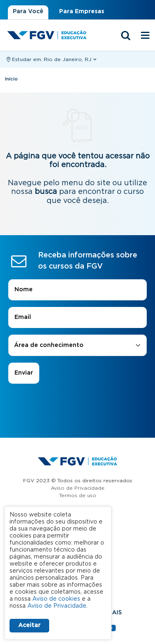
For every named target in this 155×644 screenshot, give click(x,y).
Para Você (28, 12)
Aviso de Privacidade (78, 488)
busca (46, 192)
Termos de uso (78, 495)
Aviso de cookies (56, 599)
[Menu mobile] (145, 36)
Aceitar (29, 625)
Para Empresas (82, 12)
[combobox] (77, 346)
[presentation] (78, 407)
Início (11, 79)
